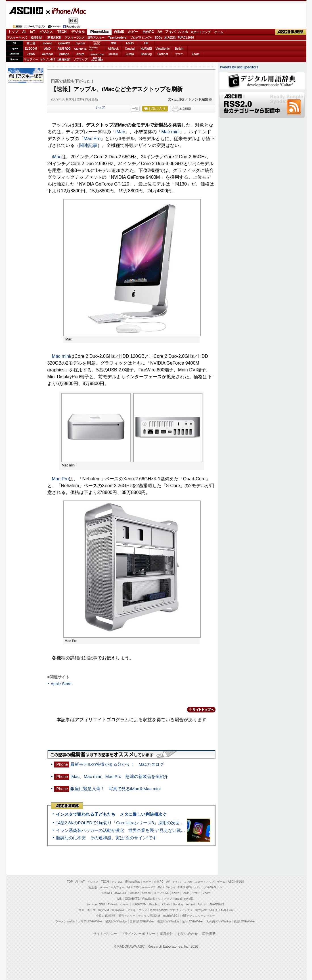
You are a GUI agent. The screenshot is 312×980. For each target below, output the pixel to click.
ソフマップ (80, 59)
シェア (100, 107)
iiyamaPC (64, 43)
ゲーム (219, 32)
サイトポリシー (105, 934)
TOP (70, 882)
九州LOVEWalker (193, 921)
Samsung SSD (96, 904)
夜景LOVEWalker (168, 921)
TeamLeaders (117, 38)
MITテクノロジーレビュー (198, 916)
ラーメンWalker (65, 921)
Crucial (130, 49)
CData (130, 54)
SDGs (158, 38)
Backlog (146, 54)
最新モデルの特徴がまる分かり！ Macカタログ (117, 764)
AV (160, 32)
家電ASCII (54, 38)
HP (146, 43)
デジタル (78, 32)
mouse (47, 43)
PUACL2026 (186, 38)
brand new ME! (184, 899)
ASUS (130, 43)
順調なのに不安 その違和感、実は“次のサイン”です (106, 838)
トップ (13, 32)
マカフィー (31, 59)
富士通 (31, 43)
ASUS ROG (64, 49)
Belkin (179, 49)
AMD (48, 49)
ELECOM (31, 49)
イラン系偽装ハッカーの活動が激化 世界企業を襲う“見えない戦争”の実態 (128, 830)
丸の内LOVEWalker (219, 921)
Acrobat (47, 54)
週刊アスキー (96, 38)
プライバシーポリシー (138, 934)
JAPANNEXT (64, 59)
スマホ (183, 32)
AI (24, 32)
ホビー (133, 32)
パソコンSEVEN (97, 43)
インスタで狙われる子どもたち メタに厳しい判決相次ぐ (111, 814)
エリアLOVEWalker (90, 921)
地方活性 (170, 38)
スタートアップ (200, 32)
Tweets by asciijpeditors (239, 67)
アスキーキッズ (17, 38)
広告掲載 (209, 934)
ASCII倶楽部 (291, 32)
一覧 (135, 109)
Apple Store (61, 684)
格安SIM (36, 38)
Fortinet (163, 54)
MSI (113, 43)
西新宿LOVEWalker (142, 921)
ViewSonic (163, 49)
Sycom (80, 43)
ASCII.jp (26, 10)
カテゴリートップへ (198, 710)
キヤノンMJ (47, 59)
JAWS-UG (121, 893)
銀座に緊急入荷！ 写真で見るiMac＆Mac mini (116, 789)
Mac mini (170, 132)
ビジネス (46, 32)
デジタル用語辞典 (149, 916)
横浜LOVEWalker (116, 921)
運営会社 (166, 934)
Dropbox (113, 54)
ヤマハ (179, 54)
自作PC (148, 32)
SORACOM (139, 904)
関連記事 (88, 145)
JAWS (31, 54)
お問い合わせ (188, 934)
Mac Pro (92, 139)
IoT (33, 32)
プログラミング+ (141, 38)
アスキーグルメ (75, 38)
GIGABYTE (80, 49)
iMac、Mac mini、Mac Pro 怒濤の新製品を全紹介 (119, 776)
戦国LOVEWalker (245, 921)
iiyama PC (148, 887)
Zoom (195, 54)
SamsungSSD (94, 48)
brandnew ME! (97, 59)
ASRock (113, 49)
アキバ (170, 32)
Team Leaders (159, 910)
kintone (64, 54)
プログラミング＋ (181, 910)
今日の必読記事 (106, 916)
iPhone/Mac (66, 11)
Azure (80, 54)
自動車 (119, 32)
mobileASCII (171, 916)
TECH (62, 32)
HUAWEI (146, 49)
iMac (120, 132)
